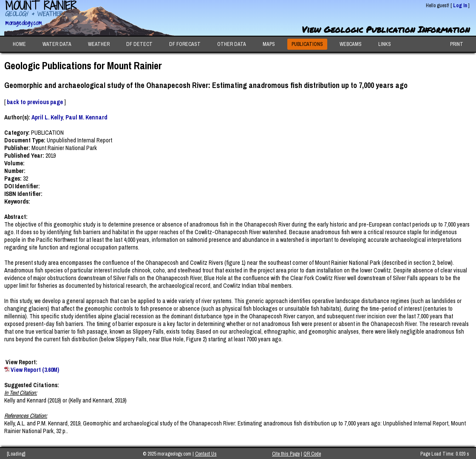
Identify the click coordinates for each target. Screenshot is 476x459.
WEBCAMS (351, 44)
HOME (19, 44)
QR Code (312, 454)
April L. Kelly (47, 117)
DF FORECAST (185, 44)
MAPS (269, 44)
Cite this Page (286, 454)
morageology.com (24, 23)
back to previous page (35, 102)
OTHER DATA (232, 44)
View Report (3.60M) (35, 370)
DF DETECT (139, 44)
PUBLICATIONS (307, 44)
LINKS (385, 44)
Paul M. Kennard (86, 117)
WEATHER (99, 44)
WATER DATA (57, 44)
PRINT (457, 44)
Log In (460, 6)
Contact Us (206, 454)
